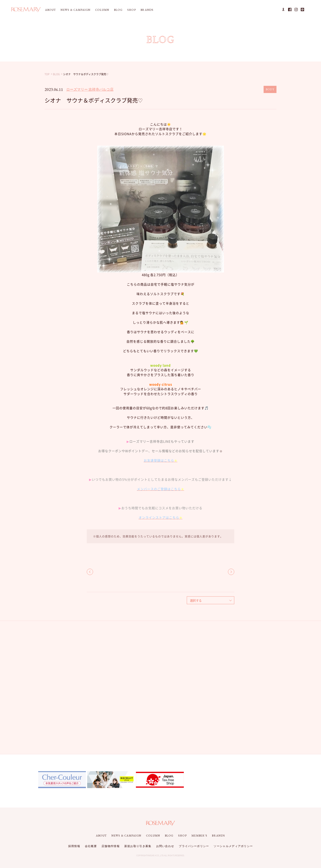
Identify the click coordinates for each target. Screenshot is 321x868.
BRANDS (147, 10)
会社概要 (91, 846)
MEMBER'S (199, 836)
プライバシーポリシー (194, 846)
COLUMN (102, 10)
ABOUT (51, 10)
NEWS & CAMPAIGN (76, 10)
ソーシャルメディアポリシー (233, 846)
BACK (90, 572)
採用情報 (74, 846)
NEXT (231, 572)
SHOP (132, 10)
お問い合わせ (165, 846)
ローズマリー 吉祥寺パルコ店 (90, 89)
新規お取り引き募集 (138, 846)
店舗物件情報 (111, 846)
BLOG (118, 10)
